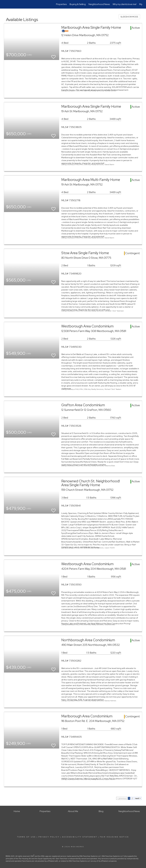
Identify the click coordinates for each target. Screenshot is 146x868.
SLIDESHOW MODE (129, 17)
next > (138, 798)
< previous (122, 798)
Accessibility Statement (80, 837)
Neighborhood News (99, 4)
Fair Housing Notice (114, 837)
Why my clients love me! (125, 4)
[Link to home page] (5, 4)
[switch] (53, 56)
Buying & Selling (78, 4)
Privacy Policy (49, 837)
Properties (61, 4)
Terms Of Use (26, 837)
